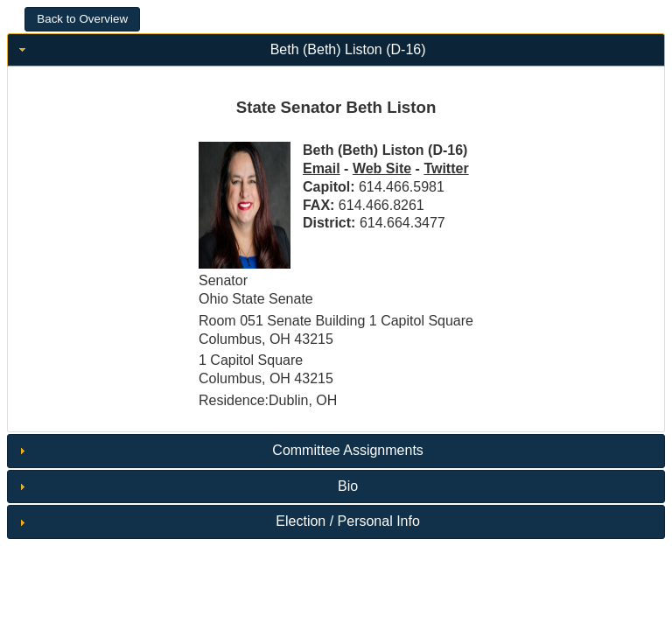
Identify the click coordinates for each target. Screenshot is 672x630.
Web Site (382, 168)
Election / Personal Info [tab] (217, 521)
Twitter (446, 168)
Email (322, 168)
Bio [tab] (186, 486)
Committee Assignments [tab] (219, 450)
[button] (82, 19)
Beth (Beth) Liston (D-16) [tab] (220, 49)
